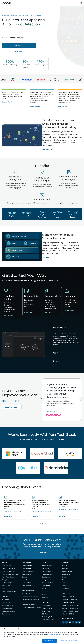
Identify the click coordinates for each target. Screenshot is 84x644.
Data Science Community (29, 605)
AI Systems (5, 600)
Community (25, 577)
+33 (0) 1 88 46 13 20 (73, 605)
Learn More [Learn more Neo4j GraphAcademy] (49, 313)
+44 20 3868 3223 (70, 603)
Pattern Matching (7, 608)
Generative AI (6, 603)
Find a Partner (46, 605)
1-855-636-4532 (69, 597)
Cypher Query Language (9, 583)
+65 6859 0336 (73, 608)
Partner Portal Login (48, 620)
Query (56, 353)
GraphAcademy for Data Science (32, 608)
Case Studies (6, 614)
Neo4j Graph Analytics (9, 571)
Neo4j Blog (45, 568)
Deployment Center (28, 571)
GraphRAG (45, 597)
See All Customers (12, 407)
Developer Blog (27, 574)
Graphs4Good (66, 574)
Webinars (45, 594)
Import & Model (60, 327)
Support (64, 586)
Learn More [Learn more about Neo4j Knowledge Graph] (47, 149)
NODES (44, 589)
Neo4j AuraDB (6, 566)
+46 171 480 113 (72, 600)
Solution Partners (47, 611)
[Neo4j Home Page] (6, 3)
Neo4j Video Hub (47, 580)
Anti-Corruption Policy (9, 635)
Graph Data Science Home (30, 594)
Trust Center (66, 589)
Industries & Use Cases (9, 611)
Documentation (27, 568)
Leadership (65, 583)
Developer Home (27, 566)
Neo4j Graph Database (9, 568)
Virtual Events (26, 580)
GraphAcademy (27, 583)
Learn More (69, 311)
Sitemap (18, 633)
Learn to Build (35, 106)
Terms (4, 633)
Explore (57, 361)
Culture (64, 580)
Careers (64, 577)
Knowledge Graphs (8, 605)
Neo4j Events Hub (47, 583)
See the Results (8, 102)
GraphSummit (46, 586)
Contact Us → (67, 594)
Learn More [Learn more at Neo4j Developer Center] (8, 315)
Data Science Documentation (31, 597)
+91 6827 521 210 (70, 614)
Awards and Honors (68, 571)
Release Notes (26, 586)
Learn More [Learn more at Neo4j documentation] (28, 312)
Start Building (20, 45)
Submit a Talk (63, 106)
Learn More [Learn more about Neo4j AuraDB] (19, 51)
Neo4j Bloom (6, 580)
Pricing (4, 589)
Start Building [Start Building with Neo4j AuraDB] (42, 552)
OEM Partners (46, 614)
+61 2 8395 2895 (73, 611)
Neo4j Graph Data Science (10, 574)
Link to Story (52, 411)
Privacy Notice (11, 633)
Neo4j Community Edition (10, 591)
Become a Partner (47, 608)
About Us (65, 566)
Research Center (47, 574)
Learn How (46, 257)
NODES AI (45, 591)
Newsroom (65, 568)
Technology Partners (48, 617)
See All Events (42, 524)
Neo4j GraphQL (7, 586)
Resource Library (47, 566)
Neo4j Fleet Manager (8, 577)
